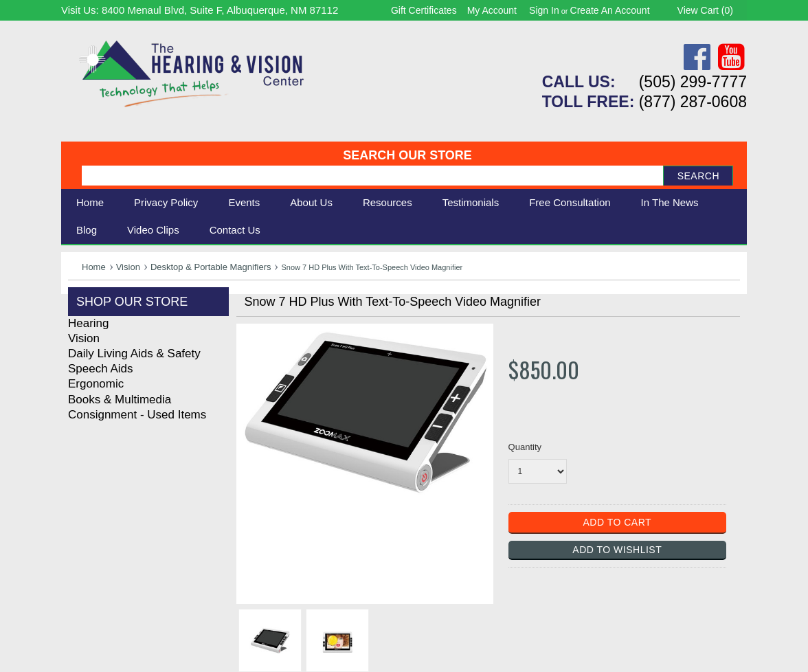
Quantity (525, 447)
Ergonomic (96, 384)
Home (90, 202)
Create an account (610, 10)
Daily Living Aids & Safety (134, 354)
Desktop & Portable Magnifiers (211, 267)
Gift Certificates (424, 10)
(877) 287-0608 (693, 102)
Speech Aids (101, 369)
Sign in (544, 10)
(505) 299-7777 (693, 82)
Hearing (89, 323)
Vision (128, 267)
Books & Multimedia (120, 400)
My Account (492, 10)
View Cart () (705, 10)
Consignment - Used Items (137, 415)
